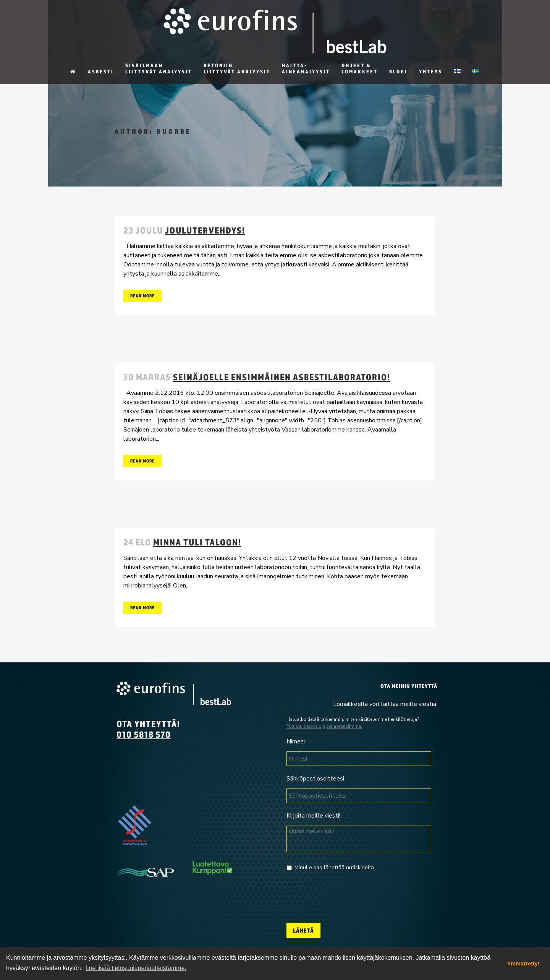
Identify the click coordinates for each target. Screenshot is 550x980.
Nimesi (296, 742)
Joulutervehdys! (205, 230)
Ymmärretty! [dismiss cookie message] (523, 964)
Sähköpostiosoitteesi (315, 779)
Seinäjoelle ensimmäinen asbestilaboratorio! (282, 377)
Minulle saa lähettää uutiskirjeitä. (335, 867)
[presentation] (345, 894)
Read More (142, 296)
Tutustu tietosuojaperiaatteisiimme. (324, 726)
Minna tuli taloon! (197, 542)
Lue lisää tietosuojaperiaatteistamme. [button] (136, 968)
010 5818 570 (144, 734)
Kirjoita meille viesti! (313, 816)
